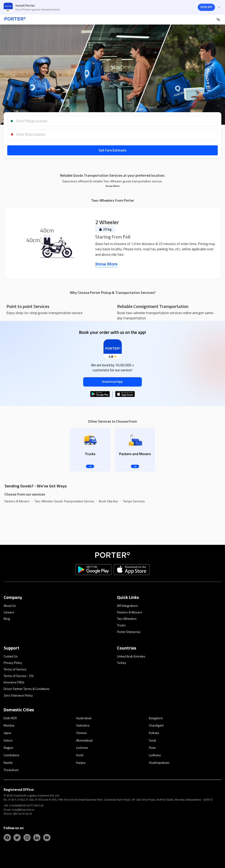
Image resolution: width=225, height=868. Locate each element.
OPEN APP (206, 7)
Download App (112, 381)
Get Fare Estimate (112, 150)
